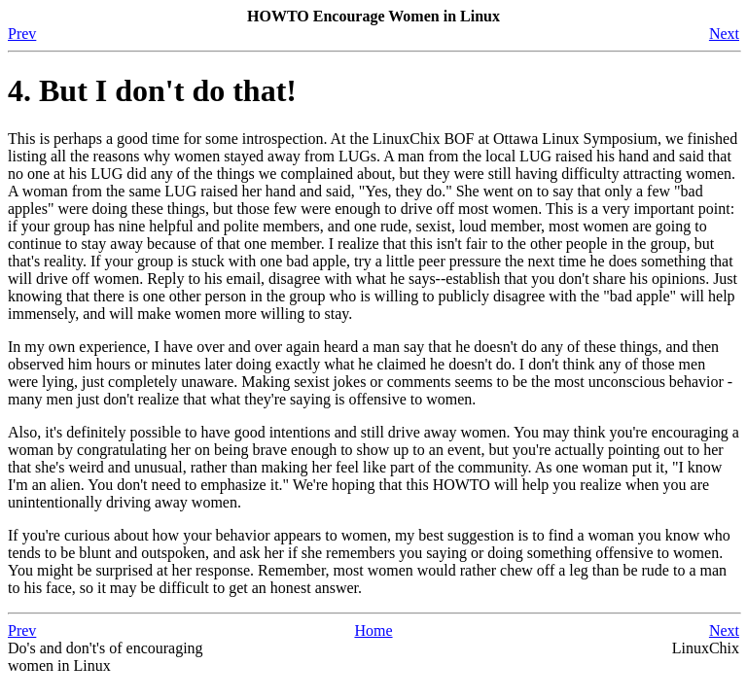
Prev (22, 34)
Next (724, 34)
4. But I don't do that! (152, 90)
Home (373, 630)
